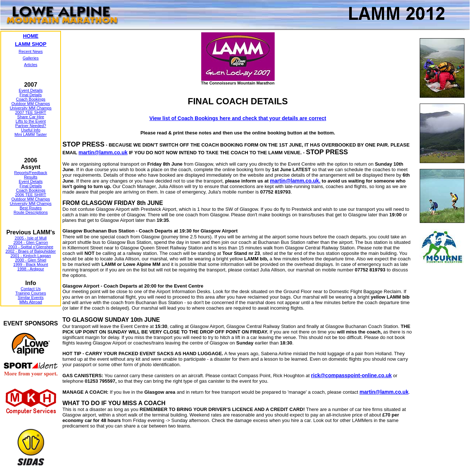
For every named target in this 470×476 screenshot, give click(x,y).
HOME (31, 36)
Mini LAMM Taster (31, 134)
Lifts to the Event (31, 121)
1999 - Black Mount (31, 264)
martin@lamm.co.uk (103, 152)
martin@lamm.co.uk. (295, 181)
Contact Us (30, 289)
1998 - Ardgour (31, 269)
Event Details (31, 90)
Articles (30, 65)
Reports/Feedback (31, 173)
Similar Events (30, 297)
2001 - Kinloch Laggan (30, 256)
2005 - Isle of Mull (31, 238)
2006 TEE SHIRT (31, 195)
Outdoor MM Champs (31, 104)
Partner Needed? (31, 126)
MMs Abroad (31, 302)
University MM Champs (31, 108)
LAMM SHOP (31, 44)
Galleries (31, 58)
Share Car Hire (31, 117)
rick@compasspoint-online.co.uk (351, 375)
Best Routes (31, 208)
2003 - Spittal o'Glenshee (31, 247)
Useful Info (31, 130)
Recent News (31, 51)
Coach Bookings (30, 99)
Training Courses (31, 293)
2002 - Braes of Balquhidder (31, 251)
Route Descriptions (31, 212)
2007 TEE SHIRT (31, 112)
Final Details (31, 95)
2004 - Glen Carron (30, 242)
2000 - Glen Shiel (31, 260)
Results (31, 177)
